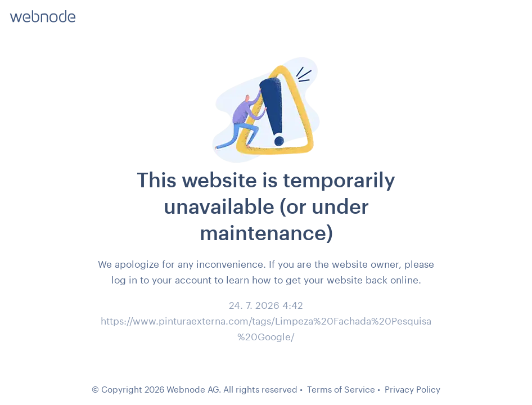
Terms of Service (341, 389)
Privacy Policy (412, 389)
